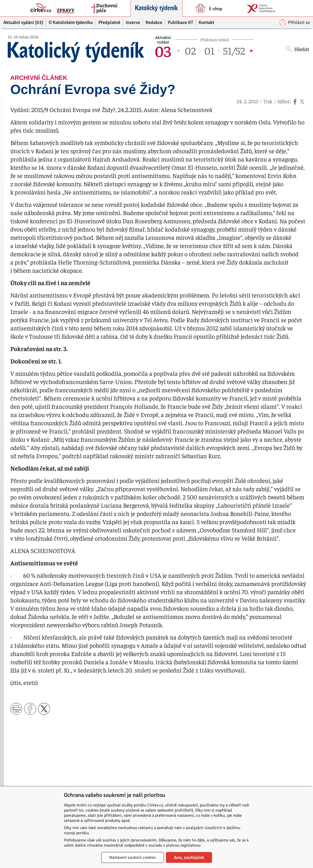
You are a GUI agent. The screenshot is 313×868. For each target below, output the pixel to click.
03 (163, 50)
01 (209, 50)
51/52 (234, 50)
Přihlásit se (295, 23)
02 (190, 50)
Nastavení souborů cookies (133, 857)
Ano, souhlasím (189, 857)
